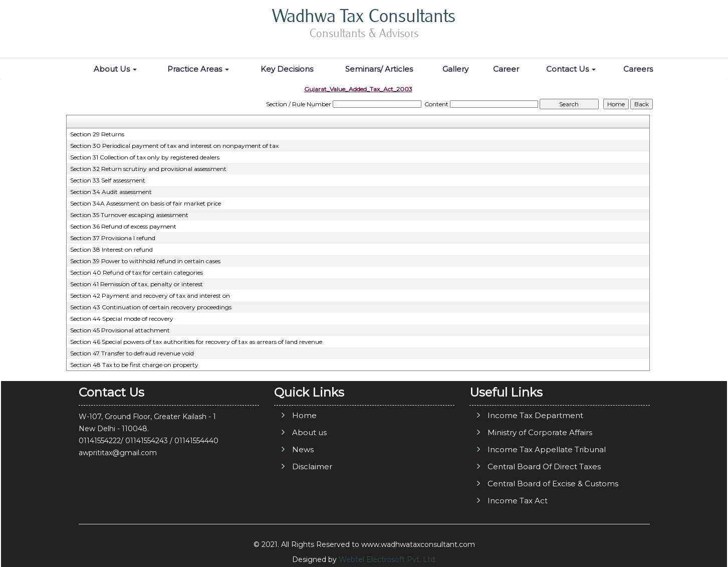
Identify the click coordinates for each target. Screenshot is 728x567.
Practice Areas (198, 69)
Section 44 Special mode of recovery (122, 319)
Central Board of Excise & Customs (553, 484)
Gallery (455, 69)
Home (304, 415)
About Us (115, 69)
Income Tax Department (535, 415)
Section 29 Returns (97, 134)
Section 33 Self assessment (108, 180)
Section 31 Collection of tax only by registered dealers (145, 157)
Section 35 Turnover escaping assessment (129, 215)
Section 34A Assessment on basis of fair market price (146, 203)
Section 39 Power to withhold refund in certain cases (145, 261)
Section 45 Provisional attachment (120, 330)
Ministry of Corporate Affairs (540, 432)
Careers (638, 69)
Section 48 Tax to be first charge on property (134, 365)
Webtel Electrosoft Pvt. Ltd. (388, 559)
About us (309, 432)
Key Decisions (287, 69)
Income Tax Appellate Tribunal (547, 449)
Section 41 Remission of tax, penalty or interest (137, 284)
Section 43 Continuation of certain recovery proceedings (151, 307)
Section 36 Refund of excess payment (123, 226)
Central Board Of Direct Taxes (544, 466)
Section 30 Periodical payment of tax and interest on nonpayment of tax (174, 146)
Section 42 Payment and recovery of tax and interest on (150, 296)
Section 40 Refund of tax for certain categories (137, 272)
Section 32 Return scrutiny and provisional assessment (148, 169)
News (303, 449)
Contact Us (571, 69)
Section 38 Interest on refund (111, 249)
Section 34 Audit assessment (111, 192)
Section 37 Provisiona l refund (113, 238)
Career (506, 69)
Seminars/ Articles (379, 69)
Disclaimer (312, 466)
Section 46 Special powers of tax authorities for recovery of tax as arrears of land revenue (196, 342)
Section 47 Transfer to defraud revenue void (132, 353)
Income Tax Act (518, 501)
